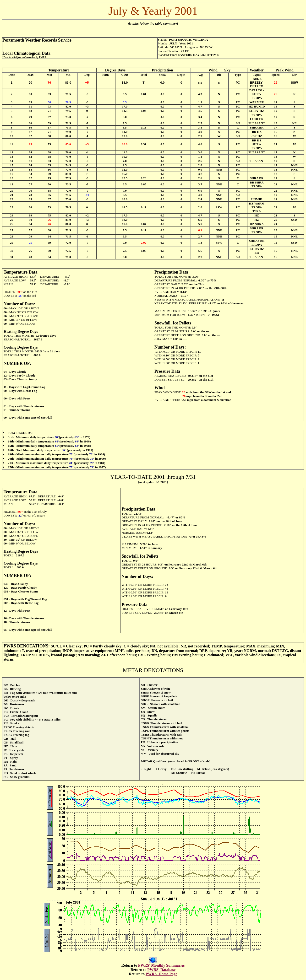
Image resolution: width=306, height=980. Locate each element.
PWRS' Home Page (161, 974)
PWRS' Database (161, 970)
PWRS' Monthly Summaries (161, 965)
